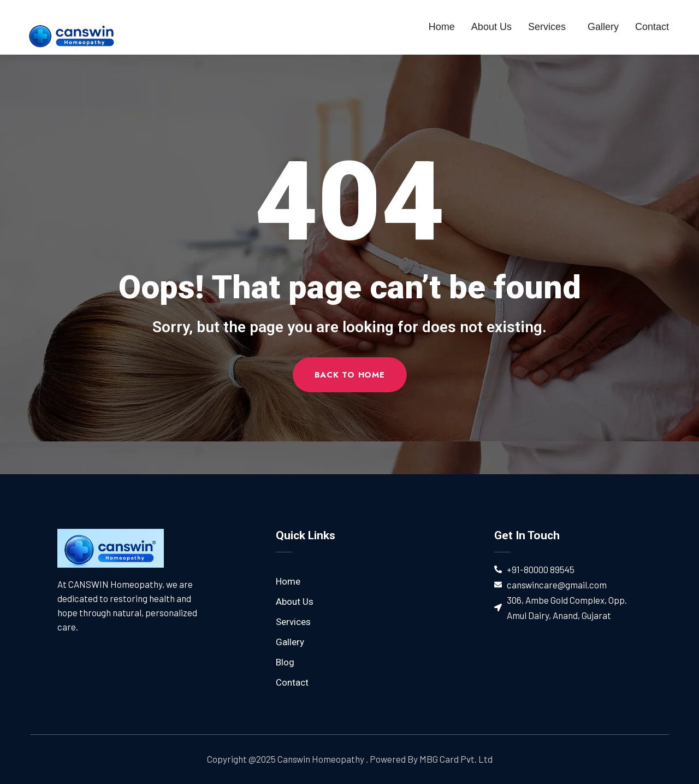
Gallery (603, 27)
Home (442, 27)
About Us (491, 27)
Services (550, 27)
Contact (652, 27)
